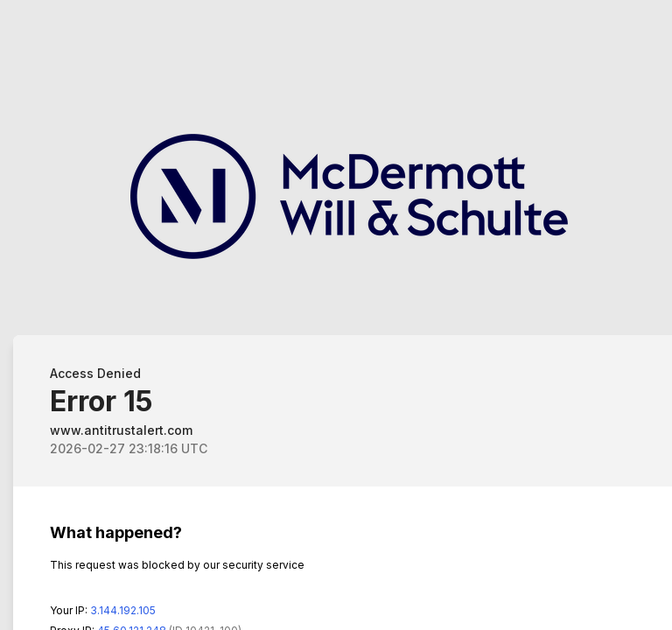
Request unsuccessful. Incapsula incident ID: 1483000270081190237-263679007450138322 (336, 315)
